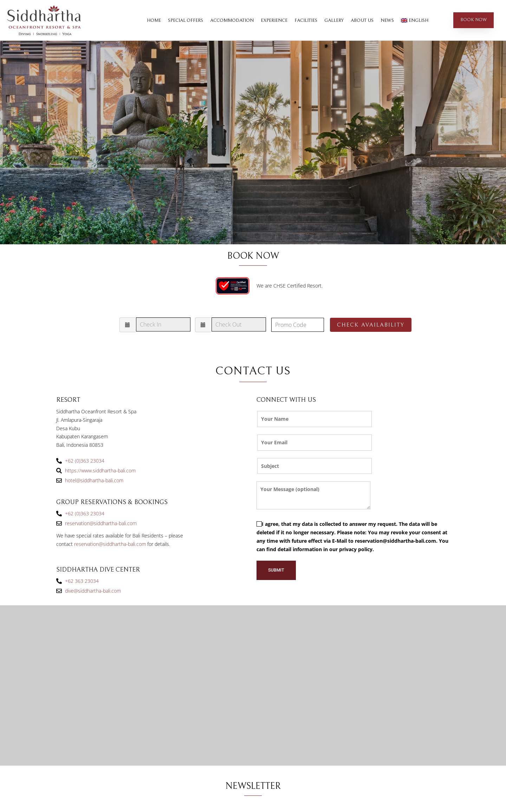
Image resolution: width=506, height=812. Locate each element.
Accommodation (232, 20)
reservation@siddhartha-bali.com (110, 544)
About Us (362, 20)
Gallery (334, 20)
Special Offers (186, 20)
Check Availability (371, 325)
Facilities (306, 20)
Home (154, 20)
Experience (274, 20)
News (387, 20)
